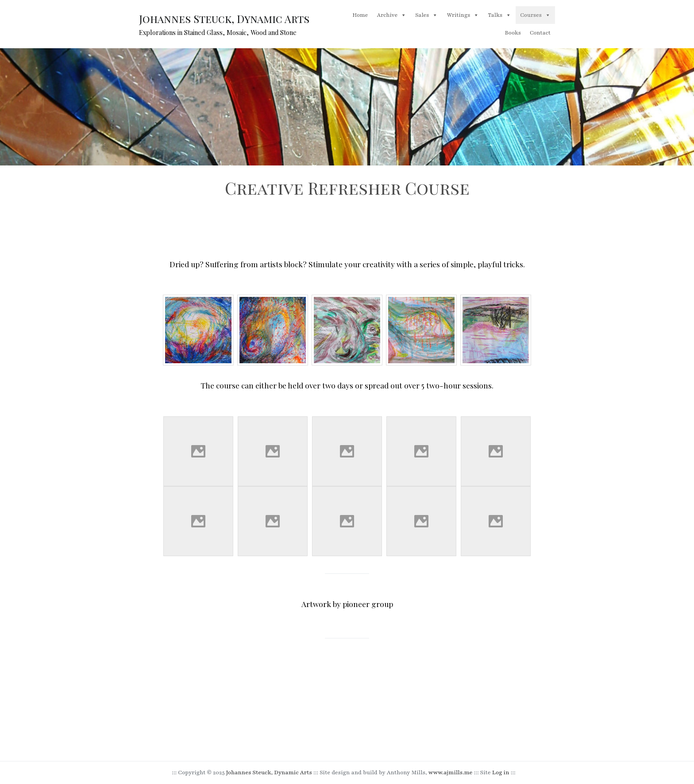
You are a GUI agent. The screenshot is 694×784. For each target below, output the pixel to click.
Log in (501, 772)
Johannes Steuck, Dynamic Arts (224, 19)
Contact (540, 33)
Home (360, 15)
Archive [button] (391, 15)
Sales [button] (426, 15)
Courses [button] (535, 15)
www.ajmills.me (451, 772)
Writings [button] (463, 15)
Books (513, 33)
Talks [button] (499, 15)
